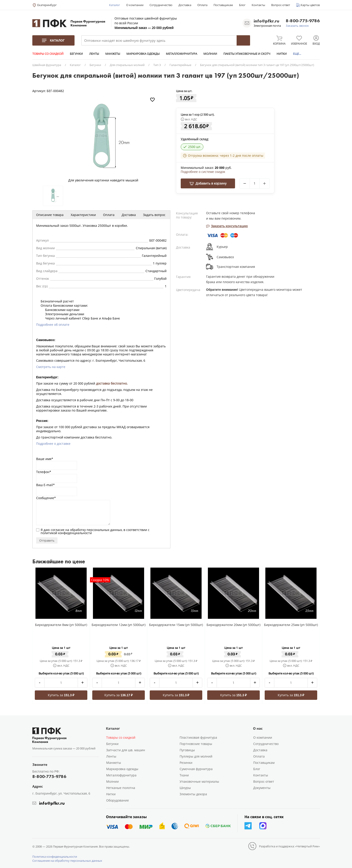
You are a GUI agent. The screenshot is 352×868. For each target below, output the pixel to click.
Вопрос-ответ (281, 5)
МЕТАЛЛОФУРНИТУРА (181, 54)
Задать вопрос (154, 215)
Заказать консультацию (227, 226)
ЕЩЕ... (297, 54)
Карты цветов (310, 5)
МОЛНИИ (210, 54)
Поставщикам (223, 5)
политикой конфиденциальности (66, 533)
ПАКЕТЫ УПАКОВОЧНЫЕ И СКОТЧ (247, 54)
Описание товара (50, 215)
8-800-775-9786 (303, 21)
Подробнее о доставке (53, 444)
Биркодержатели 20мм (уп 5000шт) (233, 625)
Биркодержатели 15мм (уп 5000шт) (176, 625)
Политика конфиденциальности (55, 857)
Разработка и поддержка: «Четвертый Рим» (289, 846)
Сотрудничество (161, 5)
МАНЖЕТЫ (113, 54)
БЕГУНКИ (76, 54)
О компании (135, 5)
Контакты (258, 5)
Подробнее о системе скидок (203, 172)
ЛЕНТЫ (94, 54)
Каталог (115, 5)
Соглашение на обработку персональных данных (67, 861)
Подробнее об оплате (53, 325)
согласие (58, 530)
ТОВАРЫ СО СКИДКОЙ (48, 54)
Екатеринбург (47, 5)
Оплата (202, 5)
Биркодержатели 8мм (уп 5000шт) (61, 625)
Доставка (185, 5)
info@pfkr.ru (266, 21)
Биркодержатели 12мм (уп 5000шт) (119, 625)
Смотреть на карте (51, 367)
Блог (242, 5)
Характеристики (83, 215)
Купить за (61, 695)
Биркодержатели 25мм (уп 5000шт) (291, 625)
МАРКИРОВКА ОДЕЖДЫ (143, 54)
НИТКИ (282, 54)
